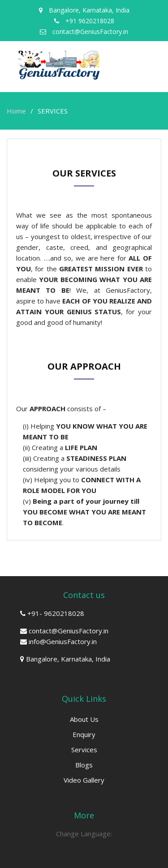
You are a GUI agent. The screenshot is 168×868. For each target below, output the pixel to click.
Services (84, 750)
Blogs (84, 765)
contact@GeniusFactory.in (69, 631)
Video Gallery (84, 780)
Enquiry (84, 734)
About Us (84, 719)
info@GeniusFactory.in (63, 641)
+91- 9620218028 (56, 613)
